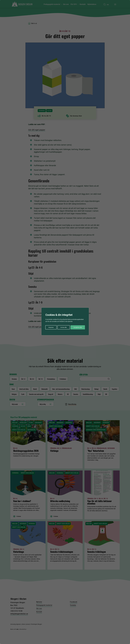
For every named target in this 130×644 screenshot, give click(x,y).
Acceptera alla (78, 327)
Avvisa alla (64, 327)
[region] (65, 322)
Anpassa (51, 327)
